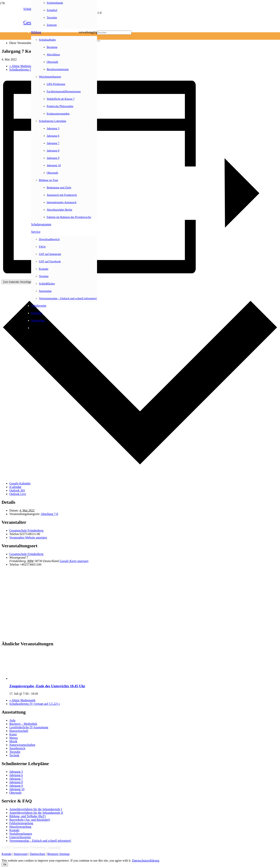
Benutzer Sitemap (58, 854)
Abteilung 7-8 (49, 514)
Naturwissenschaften (22, 745)
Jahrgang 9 (16, 786)
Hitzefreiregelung (20, 827)
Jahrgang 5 (16, 772)
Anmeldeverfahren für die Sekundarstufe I (36, 809)
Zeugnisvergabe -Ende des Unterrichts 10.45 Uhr (47, 686)
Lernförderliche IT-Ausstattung (29, 727)
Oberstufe (15, 793)
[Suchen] (114, 33)
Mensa (14, 738)
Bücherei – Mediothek (23, 724)
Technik (14, 755)
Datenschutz (37, 854)
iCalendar (15, 487)
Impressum (21, 854)
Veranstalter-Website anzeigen (28, 537)
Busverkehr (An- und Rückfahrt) (30, 820)
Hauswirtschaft (19, 731)
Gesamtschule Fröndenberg (26, 530)
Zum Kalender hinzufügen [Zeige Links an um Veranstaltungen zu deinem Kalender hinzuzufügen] (18, 282)
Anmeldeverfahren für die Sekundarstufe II (36, 813)
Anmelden (54, 847)
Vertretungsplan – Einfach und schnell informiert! (40, 841)
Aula (12, 720)
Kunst (13, 734)
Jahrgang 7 (16, 779)
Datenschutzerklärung (146, 861)
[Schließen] (99, 41)
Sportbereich (17, 748)
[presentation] (38, 678)
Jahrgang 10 (17, 789)
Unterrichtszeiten (20, 837)
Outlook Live (18, 494)
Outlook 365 (17, 490)
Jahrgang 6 (16, 775)
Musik (13, 741)
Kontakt (14, 830)
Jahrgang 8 (16, 782)
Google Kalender (20, 483)
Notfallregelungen (21, 834)
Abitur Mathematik (22, 66)
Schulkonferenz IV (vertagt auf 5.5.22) (35, 704)
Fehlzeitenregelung (21, 823)
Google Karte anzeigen (74, 561)
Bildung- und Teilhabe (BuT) (28, 816)
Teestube (15, 752)
